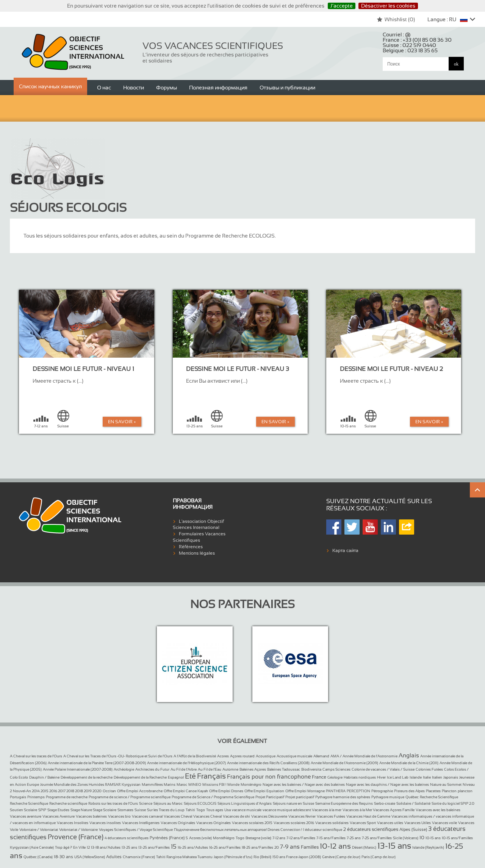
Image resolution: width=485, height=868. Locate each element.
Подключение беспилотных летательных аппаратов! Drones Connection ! (238, 830)
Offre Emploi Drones (226, 791)
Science (146, 803)
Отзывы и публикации (287, 88)
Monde (233, 784)
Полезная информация (218, 88)
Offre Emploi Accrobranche (140, 791)
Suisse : (409, 45)
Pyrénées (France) (167, 838)
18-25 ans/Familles (257, 847)
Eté (190, 776)
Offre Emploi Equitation (264, 791)
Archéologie (124, 769)
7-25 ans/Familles (377, 838)
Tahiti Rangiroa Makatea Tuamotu (184, 857)
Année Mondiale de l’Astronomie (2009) (344, 763)
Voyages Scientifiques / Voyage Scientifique (136, 830)
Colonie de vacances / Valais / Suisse (383, 769)
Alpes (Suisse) (413, 829)
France (319, 777)
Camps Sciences (336, 769)
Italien (437, 777)
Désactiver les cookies (388, 6)
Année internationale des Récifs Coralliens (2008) (268, 763)
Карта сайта (345, 551)
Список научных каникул (50, 86)
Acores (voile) (200, 838)
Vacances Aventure (59, 816)
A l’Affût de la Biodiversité (195, 756)
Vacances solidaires (332, 823)
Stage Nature (82, 810)
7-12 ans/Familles (301, 838)
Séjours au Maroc (168, 803)
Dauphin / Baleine (44, 777)
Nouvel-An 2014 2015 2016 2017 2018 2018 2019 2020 (57, 791)
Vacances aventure (26, 816)
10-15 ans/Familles (457, 838)
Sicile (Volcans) (406, 838)
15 (174, 847)
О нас (104, 88)
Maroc (182, 784)
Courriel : (397, 34)
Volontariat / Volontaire (78, 830)
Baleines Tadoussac (284, 769)
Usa (228, 810)
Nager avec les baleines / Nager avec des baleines (304, 784)
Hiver (381, 777)
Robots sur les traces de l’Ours (113, 803)
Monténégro (251, 784)
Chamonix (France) (139, 857)
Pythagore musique (388, 797)
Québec (412, 797)
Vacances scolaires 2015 (252, 823)
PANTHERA (336, 791)
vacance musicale (247, 810)
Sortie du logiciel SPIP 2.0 (453, 803)
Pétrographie (382, 791)
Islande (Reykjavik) (428, 847)
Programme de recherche (67, 797)
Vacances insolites (105, 823)
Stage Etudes (58, 810)
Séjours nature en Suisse (293, 803)
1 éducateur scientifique (323, 830)
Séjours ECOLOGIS (200, 803)
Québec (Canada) (38, 857)
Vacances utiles (390, 823)
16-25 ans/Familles (225, 847)
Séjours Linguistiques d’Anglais (245, 803)
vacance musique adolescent (287, 810)
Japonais (451, 777)
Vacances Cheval (178, 816)
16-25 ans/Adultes (193, 847)
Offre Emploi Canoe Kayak (186, 791)
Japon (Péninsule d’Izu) (233, 857)
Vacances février (302, 816)
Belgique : (410, 50)
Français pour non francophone (269, 777)
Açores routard (242, 756)
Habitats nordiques (360, 777)
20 (277, 847)
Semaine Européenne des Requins (344, 803)
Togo (201, 810)
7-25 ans (354, 838)
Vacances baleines (91, 816)
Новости (134, 88)
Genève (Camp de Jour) (341, 857)
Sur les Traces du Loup (166, 810)
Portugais (18, 797)
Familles (310, 847)
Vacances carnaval (147, 816)
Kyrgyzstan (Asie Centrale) (32, 847)
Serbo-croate (385, 803)
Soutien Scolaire (23, 810)
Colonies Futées (429, 769)
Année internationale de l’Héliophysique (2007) (186, 763)
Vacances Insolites (73, 823)
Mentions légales (197, 553)
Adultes (114, 857)
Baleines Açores (253, 769)
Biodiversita (311, 769)
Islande (416, 777)
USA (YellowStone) (90, 857)
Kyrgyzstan (131, 784)
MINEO (195, 784)
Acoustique (266, 756)
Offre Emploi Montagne (305, 791)
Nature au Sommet (446, 784)
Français (211, 776)
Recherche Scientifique (439, 797)
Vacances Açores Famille (394, 810)
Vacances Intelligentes (141, 823)
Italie (427, 777)
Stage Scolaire (105, 810)
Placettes (433, 791)
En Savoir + (122, 422)
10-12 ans (335, 846)
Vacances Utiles (418, 823)
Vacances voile (444, 823)
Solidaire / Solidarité (413, 803)
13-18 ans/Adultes (106, 847)
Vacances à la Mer (358, 810)
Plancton (449, 791)
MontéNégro (224, 838)
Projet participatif (300, 797)
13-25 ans (129, 847)
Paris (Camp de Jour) (379, 857)
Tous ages (215, 810)
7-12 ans (279, 838)
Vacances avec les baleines (438, 810)
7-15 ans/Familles (331, 838)
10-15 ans (433, 838)
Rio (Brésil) (262, 857)
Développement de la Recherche (140, 777)
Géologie (335, 777)
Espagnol (176, 777)
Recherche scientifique (68, 803)
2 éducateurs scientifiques (371, 829)
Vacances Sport (363, 823)
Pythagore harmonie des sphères (343, 797)
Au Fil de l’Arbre (184, 769)
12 (88, 847)
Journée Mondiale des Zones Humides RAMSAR (80, 784)
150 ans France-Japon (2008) (297, 857)
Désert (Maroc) (364, 847)
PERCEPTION (358, 791)
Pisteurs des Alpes (409, 791)
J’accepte (342, 6)
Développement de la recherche (87, 777)
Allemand (321, 756)
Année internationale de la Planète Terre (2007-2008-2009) (97, 763)
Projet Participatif (270, 797)
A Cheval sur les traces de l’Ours (36, 756)
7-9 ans (290, 847)
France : (417, 40)
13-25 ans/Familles (154, 847)
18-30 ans (63, 857)
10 (422, 838)
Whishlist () (396, 19)
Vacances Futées (331, 816)
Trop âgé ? (63, 847)
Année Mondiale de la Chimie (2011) (409, 763)
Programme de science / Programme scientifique (130, 797)
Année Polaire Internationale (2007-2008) (78, 769)
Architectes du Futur (152, 769)
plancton (465, 791)
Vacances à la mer (327, 810)
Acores (223, 756)
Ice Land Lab (398, 777)
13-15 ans (394, 846)
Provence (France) (76, 837)
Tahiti (190, 810)
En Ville (79, 847)
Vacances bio (119, 816)
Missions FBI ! (214, 784)
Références (191, 547)
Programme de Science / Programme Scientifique (213, 797)
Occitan (109, 791)
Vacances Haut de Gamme (368, 816)
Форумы (167, 88)
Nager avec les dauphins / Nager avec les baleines (387, 784)
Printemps (36, 797)
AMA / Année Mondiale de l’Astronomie (364, 756)
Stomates (125, 810)
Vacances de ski (236, 816)
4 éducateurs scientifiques (127, 838)
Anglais (409, 755)
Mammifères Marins (159, 784)
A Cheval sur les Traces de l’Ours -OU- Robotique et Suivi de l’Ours (118, 756)
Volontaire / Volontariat (39, 830)
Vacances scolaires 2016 (294, 823)
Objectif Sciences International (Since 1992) (73, 52)
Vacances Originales (178, 823)
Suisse (140, 810)
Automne (230, 769)
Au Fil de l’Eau (210, 769)
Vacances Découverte (269, 816)
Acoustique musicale (294, 756)
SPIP (42, 810)
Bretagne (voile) (258, 838)
